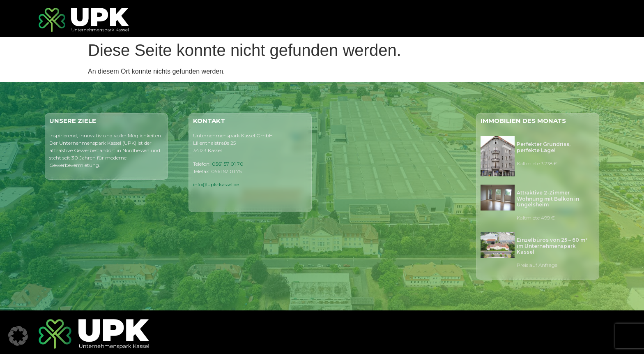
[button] (18, 336)
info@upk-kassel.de (216, 184)
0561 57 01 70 (228, 164)
